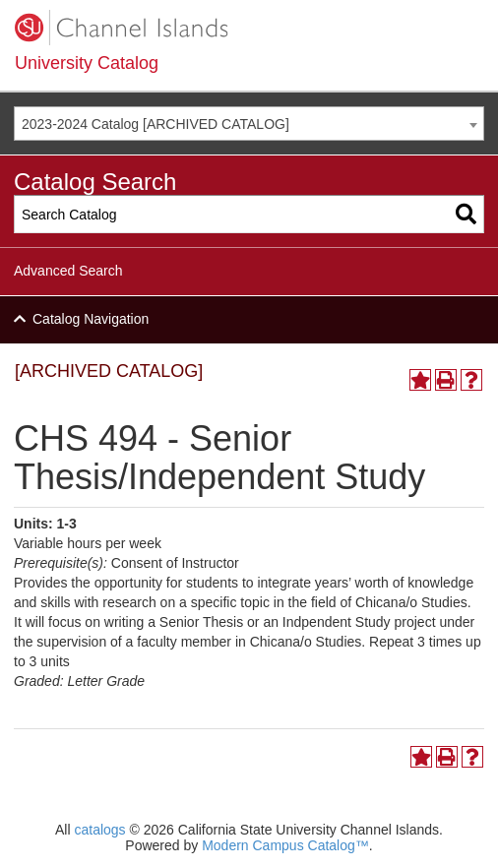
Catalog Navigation (91, 319)
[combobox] (249, 124)
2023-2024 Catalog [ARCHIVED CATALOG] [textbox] (156, 124)
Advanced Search (68, 271)
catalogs (99, 830)
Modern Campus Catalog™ (285, 845)
